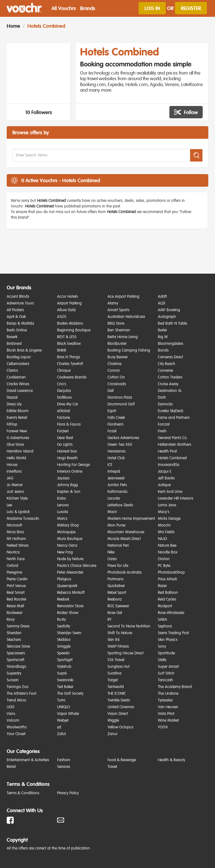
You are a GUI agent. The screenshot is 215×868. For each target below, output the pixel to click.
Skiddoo (64, 640)
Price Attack (167, 579)
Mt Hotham (16, 539)
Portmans (115, 579)
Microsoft (14, 525)
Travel (112, 767)
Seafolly (64, 626)
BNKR (62, 350)
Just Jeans (15, 492)
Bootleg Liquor (19, 357)
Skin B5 (114, 640)
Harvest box (67, 451)
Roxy (11, 620)
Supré (62, 673)
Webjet (63, 721)
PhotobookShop (171, 572)
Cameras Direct (170, 357)
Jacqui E (165, 472)
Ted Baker (65, 687)
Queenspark (67, 586)
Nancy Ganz (67, 546)
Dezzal (12, 398)
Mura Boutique (70, 539)
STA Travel (116, 660)
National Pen (118, 546)
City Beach (167, 364)
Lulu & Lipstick (18, 512)
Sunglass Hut (119, 667)
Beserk (12, 337)
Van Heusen (168, 707)
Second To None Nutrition (129, 626)
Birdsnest (14, 344)
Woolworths (17, 727)
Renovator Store (70, 606)
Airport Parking (69, 303)
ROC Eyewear (118, 606)
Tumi (61, 700)
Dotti (162, 398)
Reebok (63, 599)
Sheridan (14, 633)
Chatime (114, 364)
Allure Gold (66, 310)
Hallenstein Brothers (175, 445)
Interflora (14, 472)
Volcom (13, 721)
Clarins (12, 371)
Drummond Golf (121, 404)
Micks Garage (169, 519)
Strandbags (16, 667)
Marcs (62, 519)
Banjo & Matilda (20, 324)
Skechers (14, 640)
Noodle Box (168, 552)
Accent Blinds (18, 297)
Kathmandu (118, 492)
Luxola (63, 512)
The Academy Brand (175, 687)
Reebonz (115, 599)
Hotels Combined (172, 458)
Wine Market (168, 721)
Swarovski (65, 680)
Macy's (164, 512)
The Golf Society (70, 694)
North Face (16, 559)
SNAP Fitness (118, 647)
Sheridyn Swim (69, 633)
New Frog (65, 552)
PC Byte (164, 566)
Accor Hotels (67, 297)
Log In (152, 8)
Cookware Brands (72, 377)
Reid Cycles (167, 599)
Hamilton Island (20, 451)
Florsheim (115, 424)
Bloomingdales (170, 344)
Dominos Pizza (120, 398)
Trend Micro (17, 700)
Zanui (112, 734)
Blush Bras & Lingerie (24, 350)
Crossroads (117, 384)
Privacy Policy (68, 793)
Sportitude (166, 653)
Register (191, 8)
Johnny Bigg (67, 485)
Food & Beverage (122, 760)
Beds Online (17, 330)
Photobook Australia (125, 572)
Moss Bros (15, 532)
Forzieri (63, 431)
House (12, 465)
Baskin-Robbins (70, 324)
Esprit (112, 411)
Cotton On (116, 377)
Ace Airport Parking (123, 297)
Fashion (64, 760)
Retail (11, 767)
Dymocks (165, 404)
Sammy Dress (18, 626)
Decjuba (64, 391)
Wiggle (113, 721)
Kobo (62, 498)
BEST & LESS (67, 337)
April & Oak (16, 317)
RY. (110, 620)
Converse (165, 371)
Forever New (17, 431)
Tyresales (165, 700)
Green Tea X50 (120, 445)
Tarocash (165, 680)
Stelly (162, 660)
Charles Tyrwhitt (70, 364)
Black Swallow (69, 344)
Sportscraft (16, 660)
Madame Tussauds (23, 519)
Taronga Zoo (18, 687)
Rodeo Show (68, 613)
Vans (11, 714)
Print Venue (16, 586)
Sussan (13, 680)
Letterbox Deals (120, 505)
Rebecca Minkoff (71, 593)
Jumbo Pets (117, 485)
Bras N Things (69, 357)
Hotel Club (116, 458)
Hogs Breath (67, 458)
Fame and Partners (174, 418)
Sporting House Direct (126, 653)
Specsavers (16, 653)
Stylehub (64, 667)
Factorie (64, 418)
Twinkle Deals (119, 700)
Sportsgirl (65, 660)
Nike (111, 552)
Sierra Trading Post (173, 633)
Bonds (163, 350)
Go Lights (65, 445)
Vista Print (166, 714)
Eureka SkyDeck (170, 411)
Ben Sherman (119, 330)
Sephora (165, 626)
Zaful (61, 734)
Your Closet (16, 734)
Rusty (61, 620)
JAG (10, 478)
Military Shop (68, 525)
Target (113, 680)
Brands (88, 8)
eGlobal (64, 411)
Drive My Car (68, 404)
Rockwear (15, 613)
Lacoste (114, 498)
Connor (114, 371)
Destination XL (170, 391)
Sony (162, 647)
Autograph (167, 317)
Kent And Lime (170, 492)
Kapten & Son (69, 492)
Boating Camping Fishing (129, 350)
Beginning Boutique (74, 330)
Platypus (64, 579)
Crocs (62, 384)
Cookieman (16, 377)
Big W (163, 337)
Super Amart (168, 667)
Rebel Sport (117, 593)
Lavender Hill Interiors (176, 498)
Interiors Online (70, 472)
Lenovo (63, 505)
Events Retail (17, 418)
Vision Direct (118, 714)
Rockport (165, 606)
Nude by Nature (70, 559)
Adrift (162, 297)
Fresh (162, 431)
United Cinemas (121, 707)
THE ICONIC (117, 694)
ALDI (162, 303)
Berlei (162, 330)
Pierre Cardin (17, 579)
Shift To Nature (120, 633)
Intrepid (114, 472)
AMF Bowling (169, 310)
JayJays (63, 478)
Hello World (16, 458)
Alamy (113, 303)
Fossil (112, 431)
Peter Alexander (70, 572)
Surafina (114, 673)
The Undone (168, 694)
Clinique (64, 371)
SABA (163, 620)
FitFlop (12, 424)
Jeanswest (116, 478)
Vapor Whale (68, 714)
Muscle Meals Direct (124, 539)
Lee (9, 505)
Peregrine (14, 572)
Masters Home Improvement (131, 519)
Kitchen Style (17, 498)
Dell (111, 391)
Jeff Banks (166, 478)
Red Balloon (168, 593)
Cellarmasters (18, 364)
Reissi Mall (15, 606)
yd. (60, 727)
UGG (10, 707)
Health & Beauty (171, 760)
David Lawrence (20, 391)
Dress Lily (14, 404)
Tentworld (116, 687)
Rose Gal (115, 613)
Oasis (112, 559)
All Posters (15, 310)
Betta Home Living (123, 337)
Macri (112, 512)
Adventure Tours (20, 303)
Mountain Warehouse (126, 532)
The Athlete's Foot (22, 694)
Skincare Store (18, 647)
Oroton (164, 559)
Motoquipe (66, 532)
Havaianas (116, 451)
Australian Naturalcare (126, 317)
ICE (110, 465)
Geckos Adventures (123, 438)
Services (64, 767)
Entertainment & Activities (28, 760)
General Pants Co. (173, 438)
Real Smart (16, 593)
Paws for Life (118, 566)
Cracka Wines (18, 384)
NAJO (163, 539)
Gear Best (65, 438)
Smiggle (64, 647)
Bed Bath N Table (172, 324)
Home (13, 26)
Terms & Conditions (23, 793)
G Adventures (18, 438)
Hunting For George (73, 465)
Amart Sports (118, 310)
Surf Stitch (166, 673)
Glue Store (15, 445)
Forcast (164, 424)
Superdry (14, 673)
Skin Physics (168, 640)
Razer (162, 586)
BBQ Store (116, 324)
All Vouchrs (64, 8)
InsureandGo (169, 465)
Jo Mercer (15, 485)
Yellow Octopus (120, 727)
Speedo (63, 653)
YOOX (163, 727)
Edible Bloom (18, 411)
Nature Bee (167, 546)
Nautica (13, 552)
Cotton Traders (170, 377)
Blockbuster (117, 344)
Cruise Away (168, 384)
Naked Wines (18, 546)
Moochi (164, 525)
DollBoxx (65, 398)
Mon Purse (116, 525)
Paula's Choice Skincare (77, 566)
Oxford (12, 566)
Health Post (167, 451)
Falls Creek (116, 418)
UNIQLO (64, 707)
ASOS (62, 317)
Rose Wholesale (171, 613)
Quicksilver (116, 586)
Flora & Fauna (69, 424)
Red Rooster (17, 599)
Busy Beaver (118, 357)
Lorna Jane (167, 505)
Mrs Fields (166, 532)
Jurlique (164, 485)
